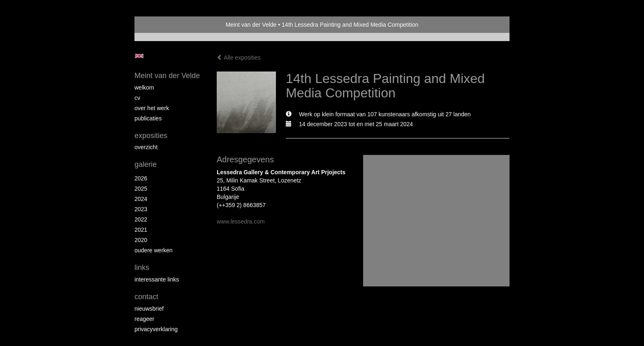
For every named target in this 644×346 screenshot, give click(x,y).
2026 (141, 178)
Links (142, 268)
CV (137, 98)
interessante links (157, 279)
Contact (146, 297)
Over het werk (152, 108)
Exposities (151, 136)
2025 (141, 189)
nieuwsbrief (149, 309)
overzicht (146, 147)
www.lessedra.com (241, 221)
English (139, 56)
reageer (144, 319)
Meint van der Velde (251, 25)
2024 (141, 199)
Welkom (144, 88)
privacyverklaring (156, 329)
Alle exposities (239, 58)
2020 (141, 240)
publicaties (148, 118)
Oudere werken (154, 250)
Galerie (146, 164)
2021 (141, 230)
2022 (141, 219)
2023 (141, 209)
